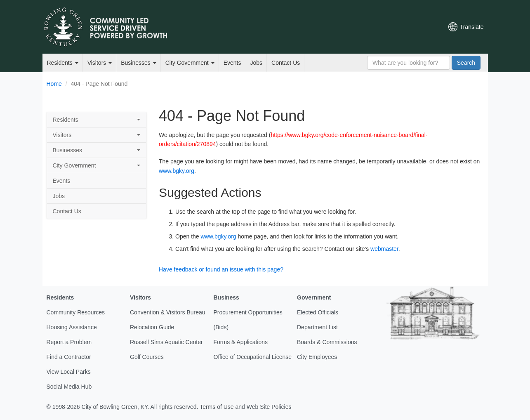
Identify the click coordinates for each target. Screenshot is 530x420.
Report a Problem (69, 342)
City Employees (317, 357)
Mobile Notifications (420, 27)
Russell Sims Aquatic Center (166, 342)
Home (54, 84)
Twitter (364, 27)
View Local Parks (69, 372)
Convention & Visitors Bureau (168, 312)
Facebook (378, 27)
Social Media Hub (69, 387)
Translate (472, 27)
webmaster (384, 249)
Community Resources (76, 312)
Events (232, 63)
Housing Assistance (72, 327)
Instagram (406, 27)
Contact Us (286, 63)
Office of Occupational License (253, 357)
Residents (63, 63)
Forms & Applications (241, 342)
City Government (190, 63)
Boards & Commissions (327, 342)
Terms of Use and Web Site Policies (245, 407)
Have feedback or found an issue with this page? (221, 269)
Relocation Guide (152, 327)
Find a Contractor (69, 357)
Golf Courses (147, 357)
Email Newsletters (350, 27)
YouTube (392, 27)
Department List (317, 327)
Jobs (256, 63)
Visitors (100, 63)
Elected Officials (318, 312)
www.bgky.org (177, 171)
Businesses (138, 63)
